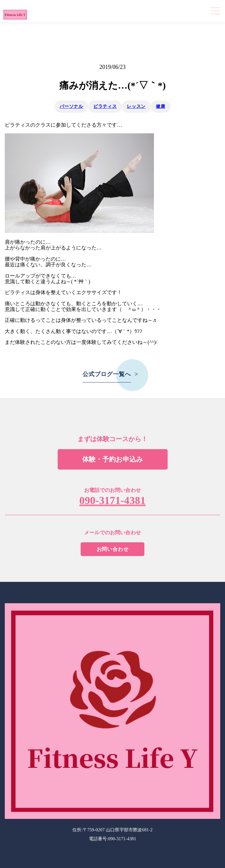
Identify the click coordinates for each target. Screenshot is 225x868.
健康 (160, 106)
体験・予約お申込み (113, 459)
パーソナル (71, 106)
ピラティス (105, 106)
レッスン (136, 106)
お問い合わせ (113, 549)
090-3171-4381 (112, 501)
